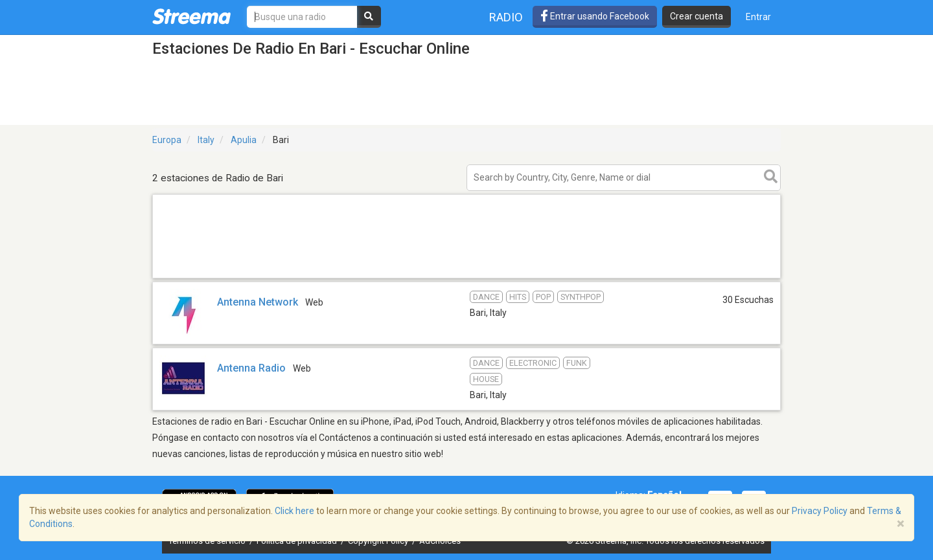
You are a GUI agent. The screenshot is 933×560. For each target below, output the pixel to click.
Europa (167, 140)
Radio (506, 17)
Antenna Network (258, 302)
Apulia (244, 140)
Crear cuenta (697, 16)
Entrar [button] (758, 17)
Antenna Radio (251, 368)
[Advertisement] (466, 277)
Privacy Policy (820, 511)
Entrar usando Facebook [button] (595, 16)
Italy (206, 140)
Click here (294, 511)
